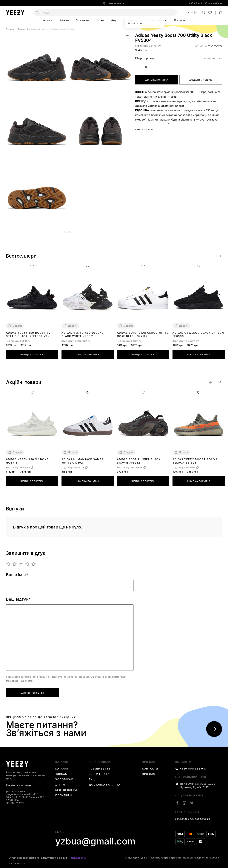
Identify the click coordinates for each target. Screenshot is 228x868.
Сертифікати (99, 772)
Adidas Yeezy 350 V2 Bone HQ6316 (27, 458)
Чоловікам (82, 20)
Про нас (149, 759)
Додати (17, 323)
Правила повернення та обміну (201, 855)
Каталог (47, 20)
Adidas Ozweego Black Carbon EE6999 (198, 332)
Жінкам (64, 20)
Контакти (180, 20)
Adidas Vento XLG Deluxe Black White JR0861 (83, 332)
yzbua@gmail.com (95, 839)
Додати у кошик (201, 80)
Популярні (64, 793)
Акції (114, 20)
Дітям (100, 20)
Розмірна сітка (212, 58)
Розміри (130, 20)
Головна (10, 29)
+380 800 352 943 (193, 766)
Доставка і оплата (155, 20)
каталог (62, 759)
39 (145, 67)
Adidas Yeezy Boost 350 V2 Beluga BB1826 (195, 458)
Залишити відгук (32, 690)
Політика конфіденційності (165, 855)
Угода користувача (136, 855)
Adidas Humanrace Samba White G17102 (83, 458)
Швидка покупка (157, 80)
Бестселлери (66, 788)
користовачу (100, 759)
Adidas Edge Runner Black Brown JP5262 (139, 458)
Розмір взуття (101, 766)
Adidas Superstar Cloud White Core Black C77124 (143, 332)
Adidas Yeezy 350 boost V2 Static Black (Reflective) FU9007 (28, 332)
